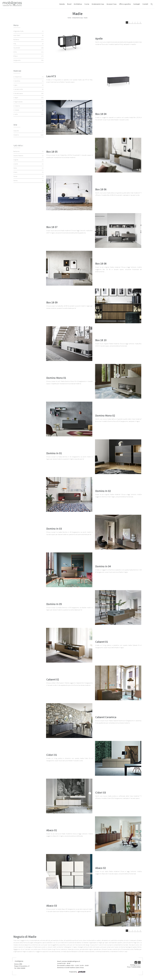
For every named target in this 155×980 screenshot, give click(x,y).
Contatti (145, 4)
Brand (69, 4)
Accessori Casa (112, 4)
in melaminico (28, 77)
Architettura (78, 4)
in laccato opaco (28, 93)
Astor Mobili (28, 35)
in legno (28, 98)
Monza (28, 176)
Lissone (28, 164)
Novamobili (28, 48)
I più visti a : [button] (18, 145)
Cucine (87, 4)
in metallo (28, 110)
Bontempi (28, 40)
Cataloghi (137, 4)
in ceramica (28, 81)
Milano (28, 172)
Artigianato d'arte (28, 31)
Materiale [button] (17, 71)
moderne (28, 135)
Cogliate (28, 160)
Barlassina (28, 151)
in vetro (28, 114)
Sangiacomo (28, 60)
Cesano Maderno (28, 156)
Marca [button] (16, 25)
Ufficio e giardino (125, 4)
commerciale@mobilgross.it (71, 961)
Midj (28, 44)
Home (69, 18)
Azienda (62, 4)
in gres (28, 85)
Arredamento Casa (98, 4)
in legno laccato (28, 102)
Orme (28, 52)
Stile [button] (15, 125)
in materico (28, 106)
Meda (28, 168)
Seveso (28, 181)
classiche (28, 131)
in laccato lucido (28, 89)
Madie (86, 18)
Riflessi (28, 56)
